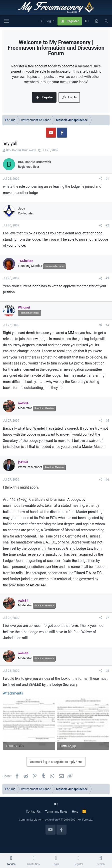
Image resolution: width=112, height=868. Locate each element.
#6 (107, 480)
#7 (107, 618)
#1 (107, 179)
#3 (107, 278)
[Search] (106, 21)
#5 (107, 421)
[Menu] (6, 21)
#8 (107, 671)
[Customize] (87, 21)
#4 (107, 325)
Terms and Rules (56, 812)
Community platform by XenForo (56, 820)
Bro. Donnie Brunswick (21, 150)
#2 (107, 225)
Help (75, 812)
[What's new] (97, 21)
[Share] (101, 179)
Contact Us (33, 812)
